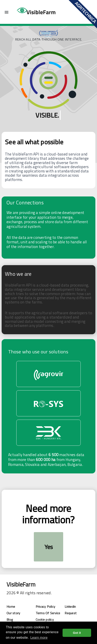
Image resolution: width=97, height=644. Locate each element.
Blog (10, 620)
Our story (13, 613)
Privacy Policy (46, 607)
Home (11, 607)
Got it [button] (77, 633)
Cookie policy (45, 620)
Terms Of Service (48, 613)
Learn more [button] (39, 638)
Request (71, 613)
